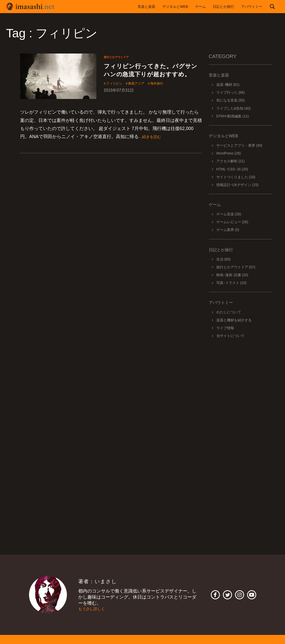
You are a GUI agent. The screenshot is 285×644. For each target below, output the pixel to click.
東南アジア (144, 96)
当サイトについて (230, 336)
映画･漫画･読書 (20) (232, 275)
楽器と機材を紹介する (234, 320)
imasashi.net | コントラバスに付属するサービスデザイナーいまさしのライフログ (34, 7)
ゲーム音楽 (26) (229, 214)
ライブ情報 (225, 328)
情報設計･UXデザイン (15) (237, 185)
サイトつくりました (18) (236, 177)
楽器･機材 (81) (228, 85)
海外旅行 (168, 96)
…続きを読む (152, 143)
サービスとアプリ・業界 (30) (239, 145)
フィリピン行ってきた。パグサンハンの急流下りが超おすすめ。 (153, 76)
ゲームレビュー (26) (232, 222)
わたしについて (229, 312)
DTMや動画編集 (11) (233, 116)
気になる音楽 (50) (231, 100)
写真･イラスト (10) (231, 283)
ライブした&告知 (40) (234, 108)
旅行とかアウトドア (120, 57)
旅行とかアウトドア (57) (236, 267)
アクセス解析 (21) (231, 161)
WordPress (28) (229, 153)
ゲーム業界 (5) (228, 230)
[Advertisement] (240, 413)
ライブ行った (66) (231, 92)
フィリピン (117, 96)
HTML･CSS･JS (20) (232, 169)
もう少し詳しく (94, 609)
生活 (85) (224, 259)
